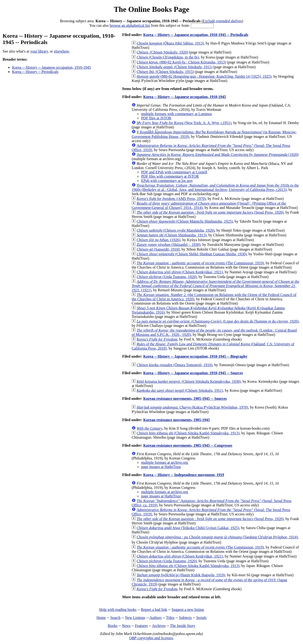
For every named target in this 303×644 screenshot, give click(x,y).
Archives (159, 626)
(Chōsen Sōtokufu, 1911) (180, 390)
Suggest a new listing (188, 610)
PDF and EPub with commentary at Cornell (174, 172)
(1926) (158, 240)
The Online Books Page (151, 9)
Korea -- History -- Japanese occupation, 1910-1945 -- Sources (193, 373)
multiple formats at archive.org (165, 462)
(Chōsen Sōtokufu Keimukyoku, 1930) (189, 381)
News (126, 626)
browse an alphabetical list (130, 25)
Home (101, 618)
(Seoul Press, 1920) (210, 212)
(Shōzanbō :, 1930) (168, 245)
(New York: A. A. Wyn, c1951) (184, 123)
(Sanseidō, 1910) (158, 249)
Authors (156, 618)
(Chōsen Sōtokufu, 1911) (174, 67)
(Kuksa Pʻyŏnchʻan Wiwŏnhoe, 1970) (192, 407)
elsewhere (62, 51)
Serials (201, 618)
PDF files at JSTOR (156, 118)
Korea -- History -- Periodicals (35, 72)
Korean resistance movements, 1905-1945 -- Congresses (188, 445)
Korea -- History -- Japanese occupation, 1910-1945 (51, 67)
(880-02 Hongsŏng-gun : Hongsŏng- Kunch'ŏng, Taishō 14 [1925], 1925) (204, 76)
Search (116, 618)
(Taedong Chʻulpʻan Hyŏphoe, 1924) (217, 537)
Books (113, 626)
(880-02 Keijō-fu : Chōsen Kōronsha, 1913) (181, 62)
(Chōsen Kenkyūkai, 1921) (180, 272)
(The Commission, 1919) (200, 263)
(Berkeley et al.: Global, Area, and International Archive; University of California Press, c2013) (215, 187)
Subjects (185, 618)
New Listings (135, 618)
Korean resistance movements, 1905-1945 (176, 420)
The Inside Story (183, 626)
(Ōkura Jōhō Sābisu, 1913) (170, 43)
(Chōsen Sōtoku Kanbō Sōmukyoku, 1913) (188, 566)
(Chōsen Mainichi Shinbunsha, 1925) (185, 221)
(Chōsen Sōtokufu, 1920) (162, 52)
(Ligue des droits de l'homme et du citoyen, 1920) (218, 321)
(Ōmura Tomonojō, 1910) (174, 365)
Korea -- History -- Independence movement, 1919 (184, 475)
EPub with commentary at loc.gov (167, 181)
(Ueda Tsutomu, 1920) (167, 277)
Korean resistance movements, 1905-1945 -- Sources (185, 399)
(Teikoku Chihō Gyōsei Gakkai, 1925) (188, 528)
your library (39, 51)
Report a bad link (154, 610)
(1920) (218, 155)
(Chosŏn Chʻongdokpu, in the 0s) (168, 57)
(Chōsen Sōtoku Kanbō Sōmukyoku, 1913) (188, 433)
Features (141, 626)
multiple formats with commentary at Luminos (176, 114)
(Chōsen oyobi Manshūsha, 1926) (176, 230)
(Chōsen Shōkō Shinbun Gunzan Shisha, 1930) (192, 254)
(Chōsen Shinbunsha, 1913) (172, 235)
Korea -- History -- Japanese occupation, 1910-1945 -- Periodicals (196, 35)
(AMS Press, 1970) (171, 199)
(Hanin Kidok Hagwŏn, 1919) (181, 575)
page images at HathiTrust (161, 467)
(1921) (215, 286)
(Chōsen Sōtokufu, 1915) (165, 72)
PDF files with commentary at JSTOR (170, 176)
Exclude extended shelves (222, 21)
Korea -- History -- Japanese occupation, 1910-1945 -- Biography (195, 356)
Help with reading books (118, 610)
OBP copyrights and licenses (151, 638)
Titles (170, 618)
